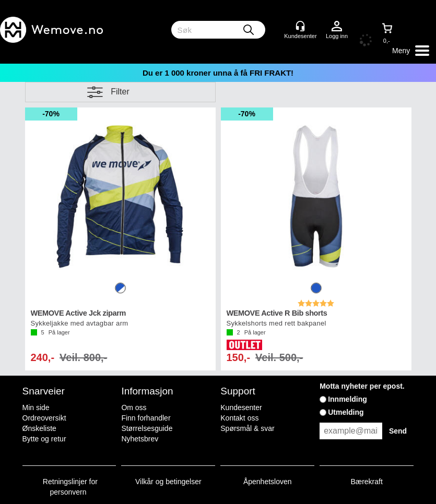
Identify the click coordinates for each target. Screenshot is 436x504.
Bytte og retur (44, 439)
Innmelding (347, 399)
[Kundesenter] (300, 26)
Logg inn (337, 27)
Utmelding (346, 412)
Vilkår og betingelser (168, 482)
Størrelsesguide (147, 428)
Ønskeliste (39, 428)
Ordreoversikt (44, 418)
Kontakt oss (239, 418)
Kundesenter (241, 407)
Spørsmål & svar (247, 428)
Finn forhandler (146, 418)
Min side (36, 407)
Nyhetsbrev (140, 439)
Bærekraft (366, 482)
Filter (120, 92)
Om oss (134, 407)
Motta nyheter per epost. (362, 386)
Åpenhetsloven (268, 482)
